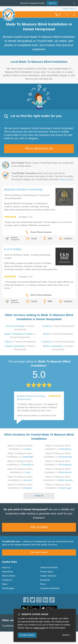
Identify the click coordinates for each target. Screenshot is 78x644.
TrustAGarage (9, 626)
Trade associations (49, 567)
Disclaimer (45, 580)
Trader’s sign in (69, 9)
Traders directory (48, 576)
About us (6, 567)
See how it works (39, 552)
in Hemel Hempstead (58, 326)
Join (52, 3)
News (5, 584)
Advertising (7, 572)
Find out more (67, 179)
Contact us (7, 580)
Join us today (39, 527)
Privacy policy (47, 572)
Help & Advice (9, 576)
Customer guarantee (50, 588)
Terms (43, 584)
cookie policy (40, 628)
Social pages (8, 588)
